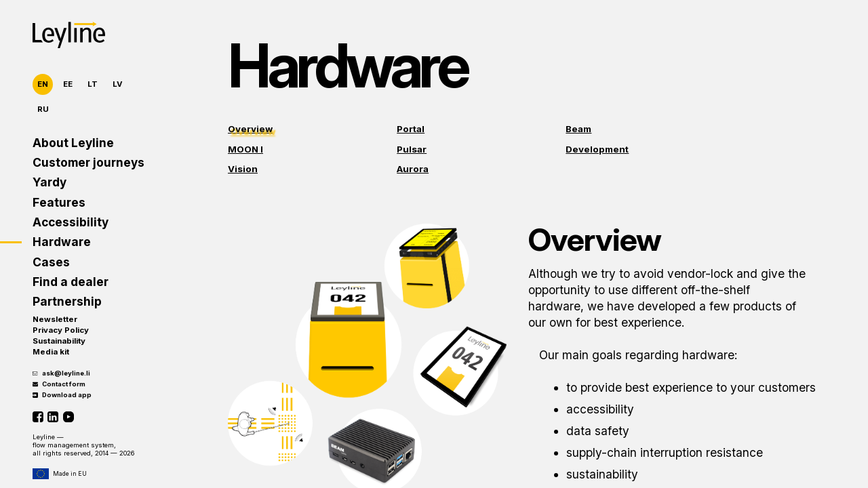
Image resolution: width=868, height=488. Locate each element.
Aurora (413, 169)
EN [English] (43, 84)
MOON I (245, 149)
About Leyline (73, 143)
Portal (411, 129)
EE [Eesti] (68, 84)
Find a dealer (71, 282)
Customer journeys (88, 162)
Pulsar (412, 149)
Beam (578, 129)
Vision (243, 169)
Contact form (59, 384)
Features (59, 202)
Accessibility (71, 222)
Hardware (62, 242)
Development (597, 149)
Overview (250, 129)
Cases (51, 262)
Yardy (50, 182)
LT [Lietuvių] (93, 84)
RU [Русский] (43, 109)
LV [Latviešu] (118, 84)
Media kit (51, 352)
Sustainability (59, 341)
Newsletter (55, 319)
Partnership (67, 301)
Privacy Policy (61, 330)
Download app (62, 395)
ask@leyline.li (61, 373)
